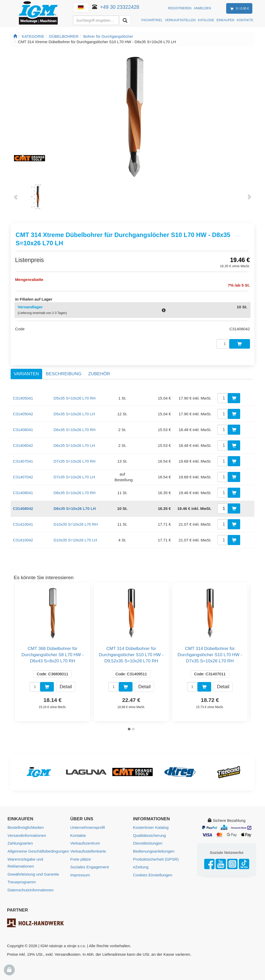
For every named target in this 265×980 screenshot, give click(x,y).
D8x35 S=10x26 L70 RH (75, 491)
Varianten (26, 372)
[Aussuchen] (125, 20)
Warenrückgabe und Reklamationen (25, 860)
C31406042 (23, 443)
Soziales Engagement (89, 864)
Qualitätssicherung (149, 833)
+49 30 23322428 (120, 7)
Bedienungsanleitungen (153, 849)
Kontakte (78, 833)
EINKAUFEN (226, 20)
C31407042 (23, 475)
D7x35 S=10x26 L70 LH (74, 475)
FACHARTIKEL (152, 20)
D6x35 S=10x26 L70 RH (75, 428)
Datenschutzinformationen (30, 887)
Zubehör (99, 372)
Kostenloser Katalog (150, 825)
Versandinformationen (26, 833)
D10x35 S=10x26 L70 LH (75, 538)
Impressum (80, 872)
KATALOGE (206, 20)
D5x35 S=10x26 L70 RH (75, 396)
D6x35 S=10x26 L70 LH (74, 443)
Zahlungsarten (20, 841)
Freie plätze (80, 856)
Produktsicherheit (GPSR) (155, 856)
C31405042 (23, 412)
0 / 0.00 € (239, 9)
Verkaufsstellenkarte (88, 849)
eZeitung (141, 864)
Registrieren (180, 8)
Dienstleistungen (147, 841)
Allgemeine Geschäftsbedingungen (38, 849)
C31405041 (23, 396)
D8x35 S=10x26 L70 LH (75, 506)
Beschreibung (64, 372)
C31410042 (23, 538)
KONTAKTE (245, 20)
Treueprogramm (21, 879)
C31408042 (23, 506)
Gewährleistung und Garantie (33, 871)
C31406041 (23, 428)
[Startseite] (15, 36)
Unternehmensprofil (87, 825)
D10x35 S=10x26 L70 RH (76, 522)
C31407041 (23, 459)
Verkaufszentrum (85, 841)
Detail (66, 684)
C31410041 (23, 522)
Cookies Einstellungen (152, 872)
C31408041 (23, 491)
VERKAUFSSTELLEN (180, 20)
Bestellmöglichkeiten (25, 825)
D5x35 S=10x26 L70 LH (74, 412)
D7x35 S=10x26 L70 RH (75, 459)
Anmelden (203, 8)
